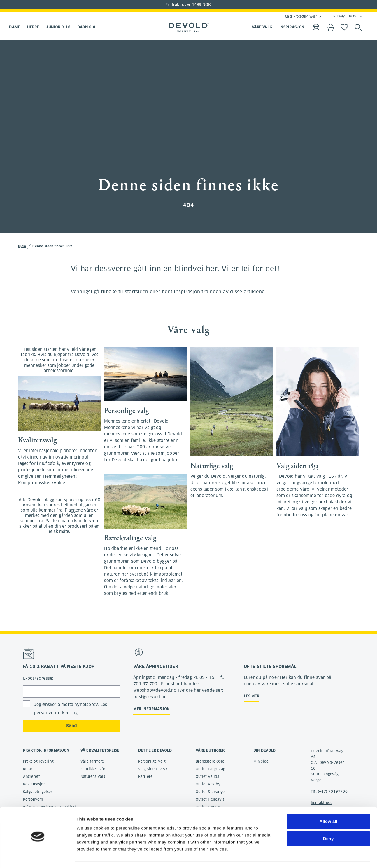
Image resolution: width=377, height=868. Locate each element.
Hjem (22, 246)
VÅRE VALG (262, 27)
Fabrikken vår (93, 769)
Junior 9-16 (58, 27)
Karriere (145, 777)
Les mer (251, 696)
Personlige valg (152, 761)
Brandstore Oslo (210, 761)
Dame (15, 27)
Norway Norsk (345, 16)
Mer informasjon (151, 709)
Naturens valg (93, 777)
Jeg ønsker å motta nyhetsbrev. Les (71, 709)
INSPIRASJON (292, 27)
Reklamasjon (34, 784)
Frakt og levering (38, 761)
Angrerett (32, 777)
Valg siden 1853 (153, 769)
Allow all (328, 805)
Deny (328, 822)
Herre (33, 27)
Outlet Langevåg (210, 769)
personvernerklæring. (57, 713)
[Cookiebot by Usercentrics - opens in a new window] (38, 857)
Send (72, 726)
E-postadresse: (38, 678)
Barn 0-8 (86, 27)
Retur (28, 769)
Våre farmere (92, 761)
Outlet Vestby (208, 784)
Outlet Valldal (208, 777)
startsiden (137, 292)
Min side (261, 761)
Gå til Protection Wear (301, 16)
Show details (306, 856)
